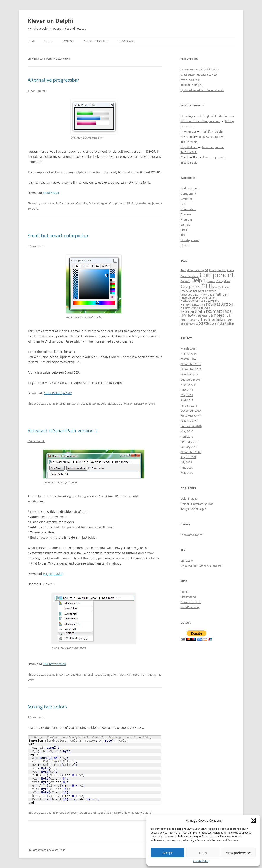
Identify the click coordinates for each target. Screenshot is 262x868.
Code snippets (68, 813)
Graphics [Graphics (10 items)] (191, 287)
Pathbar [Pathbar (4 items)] (221, 294)
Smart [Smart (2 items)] (185, 320)
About (48, 41)
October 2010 (189, 421)
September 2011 (191, 380)
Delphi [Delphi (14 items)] (199, 280)
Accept (167, 853)
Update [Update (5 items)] (202, 323)
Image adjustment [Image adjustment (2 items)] (192, 291)
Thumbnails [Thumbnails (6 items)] (212, 319)
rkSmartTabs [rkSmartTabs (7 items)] (219, 311)
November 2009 (191, 452)
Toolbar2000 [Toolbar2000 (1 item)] (188, 324)
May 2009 (187, 473)
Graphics (82, 203)
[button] (253, 820)
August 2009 (189, 457)
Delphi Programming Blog (197, 504)
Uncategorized (190, 240)
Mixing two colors (47, 707)
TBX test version (54, 664)
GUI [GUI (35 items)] (207, 286)
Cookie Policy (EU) (96, 41)
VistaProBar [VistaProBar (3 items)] (225, 323)
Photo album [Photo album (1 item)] (188, 298)
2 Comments (36, 246)
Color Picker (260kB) (58, 393)
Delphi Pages (189, 499)
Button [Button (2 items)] (222, 270)
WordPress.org (190, 607)
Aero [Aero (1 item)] (183, 270)
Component (67, 203)
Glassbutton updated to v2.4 (199, 75)
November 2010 (191, 416)
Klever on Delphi (50, 21)
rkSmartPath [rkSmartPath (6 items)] (193, 311)
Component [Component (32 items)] (217, 275)
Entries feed (188, 597)
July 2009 (186, 462)
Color (96, 404)
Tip (126, 813)
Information (188, 209)
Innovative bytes (191, 535)
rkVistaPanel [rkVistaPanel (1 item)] (201, 316)
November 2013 (191, 364)
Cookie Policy (201, 861)
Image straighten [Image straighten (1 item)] (190, 295)
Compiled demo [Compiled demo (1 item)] (190, 276)
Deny (203, 853)
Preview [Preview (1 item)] (201, 298)
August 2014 (189, 354)
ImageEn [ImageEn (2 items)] (211, 291)
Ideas (126, 404)
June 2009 (187, 468)
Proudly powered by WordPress (46, 850)
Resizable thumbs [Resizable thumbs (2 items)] (192, 300)
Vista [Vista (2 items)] (213, 324)
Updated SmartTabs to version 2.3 (202, 90)
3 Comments (36, 717)
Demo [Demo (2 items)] (212, 281)
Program (186, 219)
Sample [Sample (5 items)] (215, 315)
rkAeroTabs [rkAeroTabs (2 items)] (212, 300)
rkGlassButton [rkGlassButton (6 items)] (220, 304)
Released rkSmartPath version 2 (63, 430)
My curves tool (190, 80)
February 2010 (190, 442)
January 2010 (189, 447)
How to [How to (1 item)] (217, 288)
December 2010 (191, 411)
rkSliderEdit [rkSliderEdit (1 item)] (203, 308)
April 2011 (187, 400)
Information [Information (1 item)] (207, 295)
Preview (186, 214)
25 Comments (37, 441)
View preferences (239, 853)
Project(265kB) (53, 574)
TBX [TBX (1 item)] (197, 320)
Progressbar (140, 203)
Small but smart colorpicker (58, 235)
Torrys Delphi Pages (193, 509)
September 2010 (191, 426)
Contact (68, 41)
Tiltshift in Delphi (191, 85)
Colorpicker (108, 404)
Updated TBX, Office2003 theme (201, 566)
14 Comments (37, 91)
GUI (91, 203)
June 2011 (187, 390)
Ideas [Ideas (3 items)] (226, 287)
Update (185, 245)
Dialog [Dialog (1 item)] (220, 281)
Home (31, 41)
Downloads (126, 41)
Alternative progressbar (53, 80)
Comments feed (191, 602)
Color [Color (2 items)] (231, 270)
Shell (184, 230)
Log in (185, 592)
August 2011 (189, 385)
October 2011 (189, 374)
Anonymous (189, 131)
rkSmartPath (134, 674)
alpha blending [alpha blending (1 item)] (195, 270)
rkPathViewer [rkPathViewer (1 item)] (188, 308)
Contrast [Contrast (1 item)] (186, 281)
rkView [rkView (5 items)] (187, 315)
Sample (185, 225)
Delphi (118, 813)
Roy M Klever (189, 147)
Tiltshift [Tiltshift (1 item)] (228, 320)
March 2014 (188, 359)
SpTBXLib (187, 561)
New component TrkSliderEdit (200, 69)
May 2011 (187, 395)
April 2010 (187, 436)
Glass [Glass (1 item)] (227, 281)
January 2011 (189, 405)
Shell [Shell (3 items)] (227, 315)
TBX (85, 674)
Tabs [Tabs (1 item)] (192, 320)
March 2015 (188, 349)
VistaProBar (51, 193)
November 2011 (191, 369)
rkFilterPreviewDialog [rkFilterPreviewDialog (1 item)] (193, 305)
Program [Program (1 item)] (211, 298)
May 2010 (187, 431)
